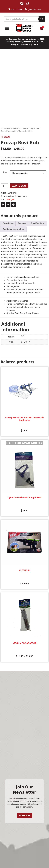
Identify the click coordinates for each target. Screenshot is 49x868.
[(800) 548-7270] (26, 9)
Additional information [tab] (13, 229)
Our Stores (17, 10)
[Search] (42, 19)
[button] (3, 205)
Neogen (5, 137)
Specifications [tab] (37, 223)
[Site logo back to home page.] (24, 28)
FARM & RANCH (14, 128)
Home (3, 128)
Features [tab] (22, 223)
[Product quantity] (4, 186)
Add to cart (19, 186)
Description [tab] (8, 223)
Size (5, 172)
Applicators (13, 131)
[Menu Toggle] (7, 28)
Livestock (26, 128)
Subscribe (24, 816)
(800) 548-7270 (34, 10)
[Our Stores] (9, 9)
